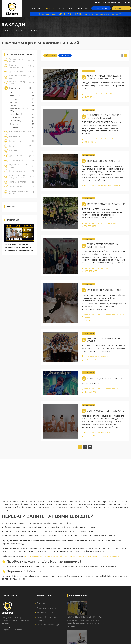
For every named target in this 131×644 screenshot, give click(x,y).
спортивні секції (54, 556)
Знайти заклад (121, 8)
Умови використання (46, 608)
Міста (62, 9)
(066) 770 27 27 (89, 392)
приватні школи (76, 556)
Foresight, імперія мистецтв (105, 378)
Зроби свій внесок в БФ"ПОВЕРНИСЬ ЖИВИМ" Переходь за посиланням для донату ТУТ (80, 14)
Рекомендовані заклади (48, 625)
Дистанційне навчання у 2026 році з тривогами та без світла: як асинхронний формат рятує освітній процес (108, 619)
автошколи (114, 556)
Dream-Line (124, 640)
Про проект (42, 603)
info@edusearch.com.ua (13, 630)
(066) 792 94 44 (90, 436)
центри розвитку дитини (96, 556)
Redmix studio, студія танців (104, 161)
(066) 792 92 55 (89, 271)
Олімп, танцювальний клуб (104, 290)
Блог (71, 9)
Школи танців (88, 71)
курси (65, 556)
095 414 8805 (89, 142)
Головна (37, 9)
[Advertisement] (65, 477)
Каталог (50, 9)
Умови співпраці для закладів (46, 619)
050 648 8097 (89, 320)
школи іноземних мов (36, 556)
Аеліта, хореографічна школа (106, 411)
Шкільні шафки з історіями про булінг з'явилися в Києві (106, 603)
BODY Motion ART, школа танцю (106, 204)
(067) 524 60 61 (89, 360)
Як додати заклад (45, 613)
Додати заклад (101, 8)
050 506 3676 (89, 226)
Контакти (83, 9)
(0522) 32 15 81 (89, 97)
